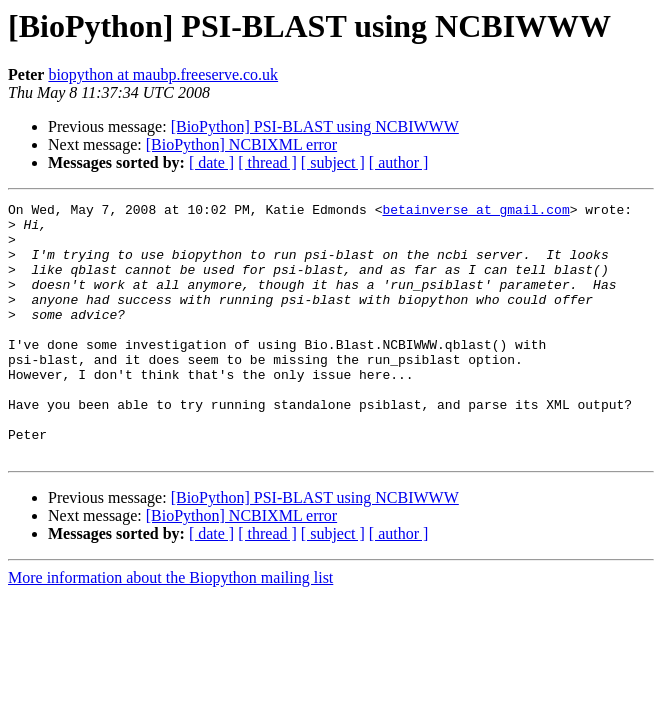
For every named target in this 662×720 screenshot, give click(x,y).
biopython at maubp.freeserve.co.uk (163, 74)
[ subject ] (333, 162)
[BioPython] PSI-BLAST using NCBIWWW (315, 126)
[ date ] (211, 162)
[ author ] (399, 162)
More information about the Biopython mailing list (170, 628)
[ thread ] (267, 162)
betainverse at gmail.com (475, 212)
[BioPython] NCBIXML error (241, 144)
